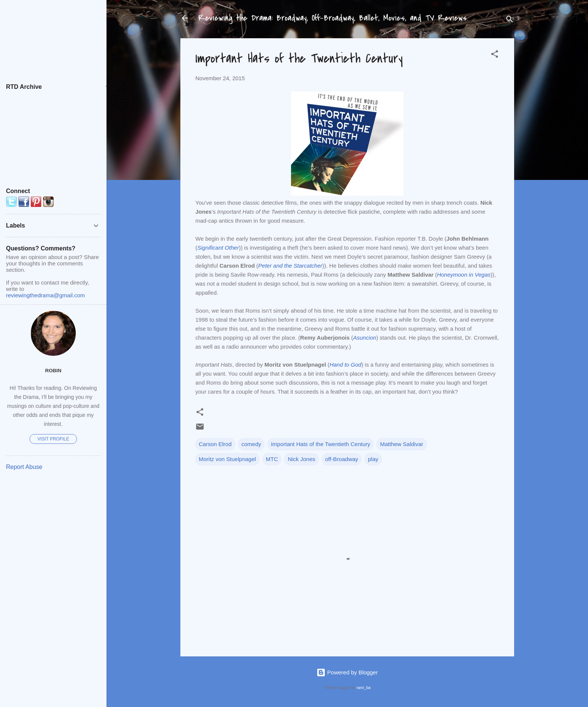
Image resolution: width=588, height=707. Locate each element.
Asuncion (364, 338)
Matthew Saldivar (401, 444)
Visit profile (53, 439)
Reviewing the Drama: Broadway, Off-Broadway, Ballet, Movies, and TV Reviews (333, 18)
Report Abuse (24, 467)
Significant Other (218, 248)
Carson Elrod (215, 444)
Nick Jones (301, 459)
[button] (495, 55)
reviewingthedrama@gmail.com (45, 295)
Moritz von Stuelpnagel (227, 459)
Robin (53, 371)
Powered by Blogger (347, 672)
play (373, 459)
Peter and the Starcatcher (290, 266)
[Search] (510, 20)
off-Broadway (342, 459)
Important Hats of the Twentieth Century (320, 444)
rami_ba (363, 688)
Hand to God (346, 365)
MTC (272, 459)
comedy (251, 444)
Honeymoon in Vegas (464, 275)
